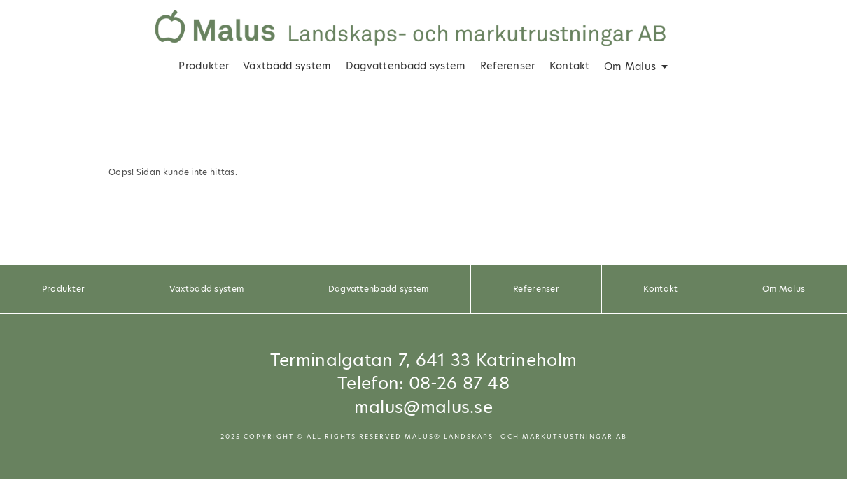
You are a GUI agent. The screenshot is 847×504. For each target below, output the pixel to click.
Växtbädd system (287, 66)
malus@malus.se (423, 407)
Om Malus (630, 66)
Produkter (204, 66)
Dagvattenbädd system (406, 66)
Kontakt (570, 66)
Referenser (508, 66)
